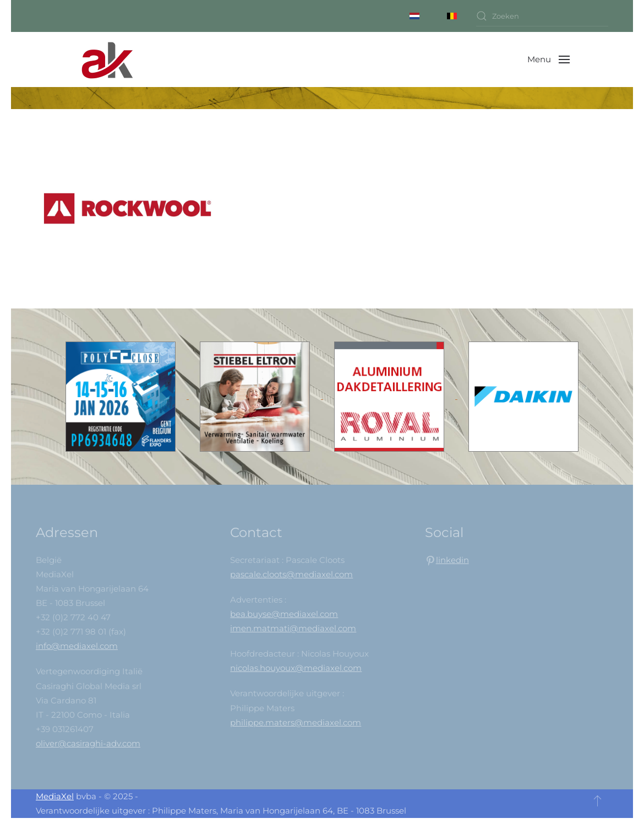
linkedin (452, 560)
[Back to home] (107, 59)
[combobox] (542, 16)
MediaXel (55, 796)
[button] (549, 59)
